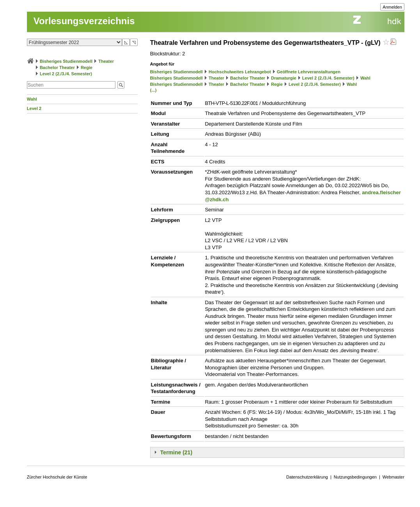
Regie (87, 67)
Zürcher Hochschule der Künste (57, 477)
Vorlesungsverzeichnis (84, 21)
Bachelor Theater (57, 67)
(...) (153, 90)
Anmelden (392, 7)
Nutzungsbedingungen (355, 477)
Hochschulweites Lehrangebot (240, 72)
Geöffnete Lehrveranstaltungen (309, 72)
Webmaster (393, 477)
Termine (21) (176, 452)
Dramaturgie (284, 78)
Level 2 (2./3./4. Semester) (66, 74)
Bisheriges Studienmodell (66, 61)
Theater (106, 61)
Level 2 (34, 108)
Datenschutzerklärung (307, 477)
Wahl (32, 99)
